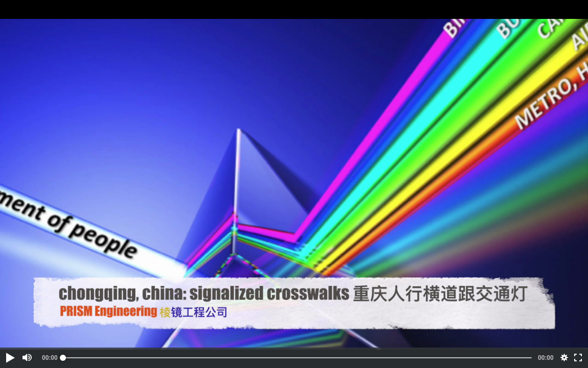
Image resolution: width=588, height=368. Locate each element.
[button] (10, 358)
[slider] (297, 358)
